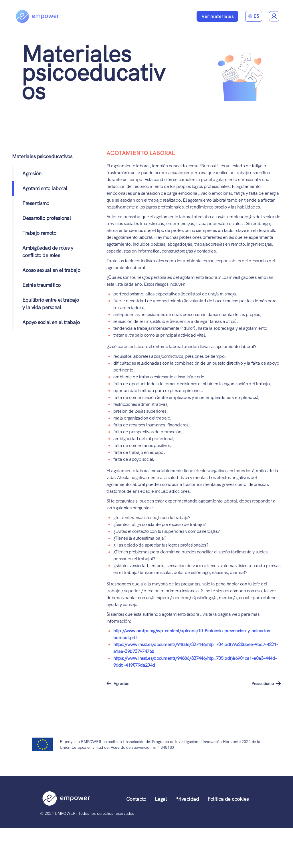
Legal (161, 799)
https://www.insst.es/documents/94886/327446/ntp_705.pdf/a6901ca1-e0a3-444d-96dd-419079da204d (195, 662)
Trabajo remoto (39, 233)
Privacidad (187, 799)
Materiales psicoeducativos (93, 73)
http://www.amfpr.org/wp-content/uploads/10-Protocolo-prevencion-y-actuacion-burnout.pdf (193, 634)
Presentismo (36, 203)
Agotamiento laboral (45, 188)
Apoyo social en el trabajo (51, 322)
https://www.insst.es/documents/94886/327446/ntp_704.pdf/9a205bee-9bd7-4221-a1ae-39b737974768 (196, 648)
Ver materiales (217, 16)
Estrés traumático (41, 285)
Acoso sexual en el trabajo (51, 270)
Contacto (136, 799)
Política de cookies (228, 799)
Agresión (32, 173)
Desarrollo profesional (46, 218)
